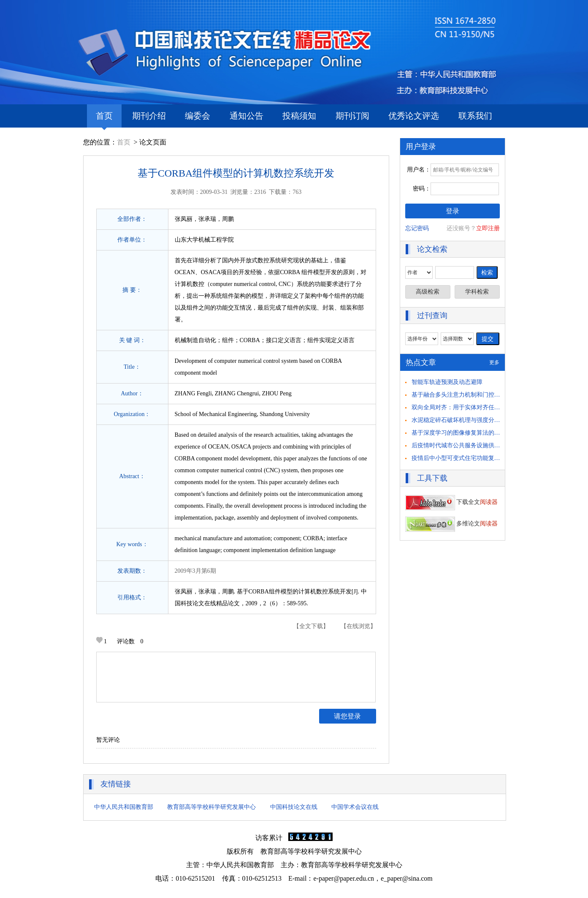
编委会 (198, 116)
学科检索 (477, 292)
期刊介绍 (149, 116)
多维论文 (452, 524)
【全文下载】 (311, 626)
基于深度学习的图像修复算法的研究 (459, 433)
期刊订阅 (352, 116)
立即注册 (488, 228)
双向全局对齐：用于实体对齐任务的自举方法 (471, 407)
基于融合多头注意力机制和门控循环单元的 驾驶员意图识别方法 (495, 395)
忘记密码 (417, 228)
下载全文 (452, 502)
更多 (494, 362)
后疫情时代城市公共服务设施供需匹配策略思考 (474, 445)
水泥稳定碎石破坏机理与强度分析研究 (462, 420)
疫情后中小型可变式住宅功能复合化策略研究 (471, 458)
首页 (104, 119)
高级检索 (428, 292)
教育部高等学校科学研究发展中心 (211, 807)
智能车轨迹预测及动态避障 (447, 382)
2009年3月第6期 (195, 571)
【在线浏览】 (358, 626)
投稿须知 (299, 116)
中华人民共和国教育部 (124, 807)
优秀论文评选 (414, 116)
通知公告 (247, 116)
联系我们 (475, 116)
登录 (453, 211)
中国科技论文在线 (294, 807)
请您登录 (347, 716)
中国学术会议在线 (355, 807)
